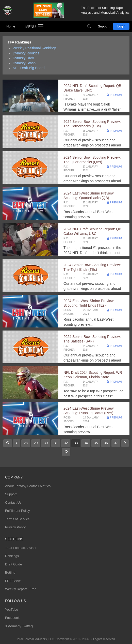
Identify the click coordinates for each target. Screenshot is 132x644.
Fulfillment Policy (18, 511)
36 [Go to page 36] (106, 443)
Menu (31, 27)
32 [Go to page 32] (66, 443)
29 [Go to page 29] (36, 443)
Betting (10, 572)
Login (121, 26)
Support (104, 26)
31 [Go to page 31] (56, 443)
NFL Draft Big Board (29, 68)
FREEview (13, 581)
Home (11, 26)
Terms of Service (17, 519)
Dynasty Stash (24, 63)
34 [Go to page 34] (86, 443)
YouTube (12, 610)
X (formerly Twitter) (19, 626)
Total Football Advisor (21, 548)
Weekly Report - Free (21, 589)
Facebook (12, 618)
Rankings (12, 556)
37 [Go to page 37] (116, 443)
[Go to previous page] (17, 443)
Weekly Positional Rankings (35, 48)
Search (89, 26)
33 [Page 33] (76, 443)
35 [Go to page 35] (96, 443)
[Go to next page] (125, 443)
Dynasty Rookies (26, 53)
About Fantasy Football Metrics (28, 486)
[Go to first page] (8, 443)
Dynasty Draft (23, 58)
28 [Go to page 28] (26, 443)
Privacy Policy (15, 527)
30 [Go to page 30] (46, 443)
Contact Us (13, 503)
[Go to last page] (66, 452)
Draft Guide (13, 564)
